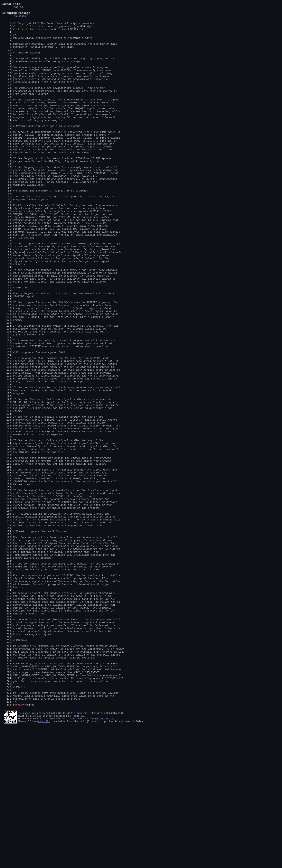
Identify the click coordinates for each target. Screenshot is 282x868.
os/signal (21, 19)
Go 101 (37, 856)
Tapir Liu (79, 856)
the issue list (105, 859)
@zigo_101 (44, 862)
